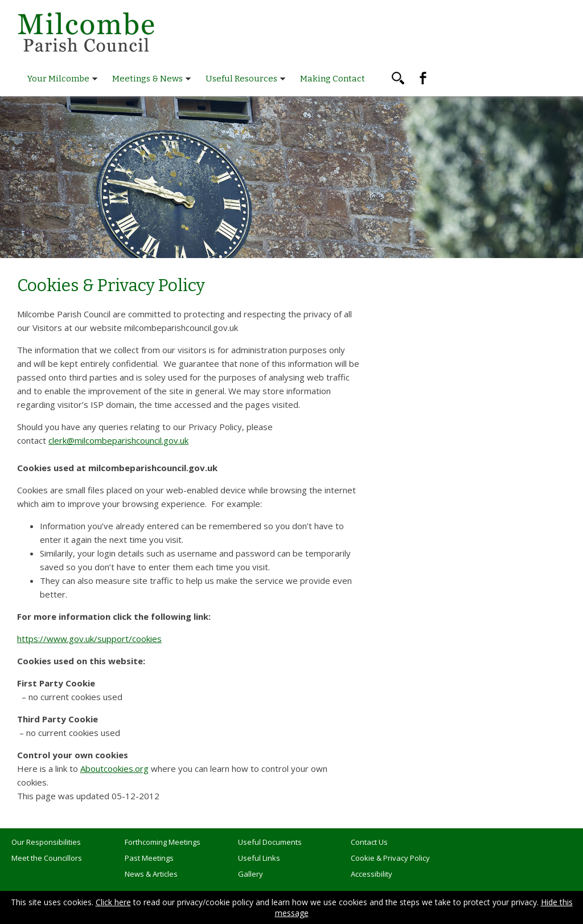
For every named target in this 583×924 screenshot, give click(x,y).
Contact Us (369, 842)
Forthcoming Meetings (163, 842)
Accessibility (371, 874)
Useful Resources (241, 79)
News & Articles (151, 874)
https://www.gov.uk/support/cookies (89, 639)
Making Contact (332, 79)
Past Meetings (149, 858)
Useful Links (259, 858)
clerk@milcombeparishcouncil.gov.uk (118, 440)
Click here (113, 902)
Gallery (251, 874)
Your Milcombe (58, 79)
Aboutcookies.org (114, 768)
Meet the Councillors (47, 858)
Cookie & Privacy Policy (390, 858)
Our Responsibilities (46, 842)
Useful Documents (270, 842)
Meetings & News (147, 79)
